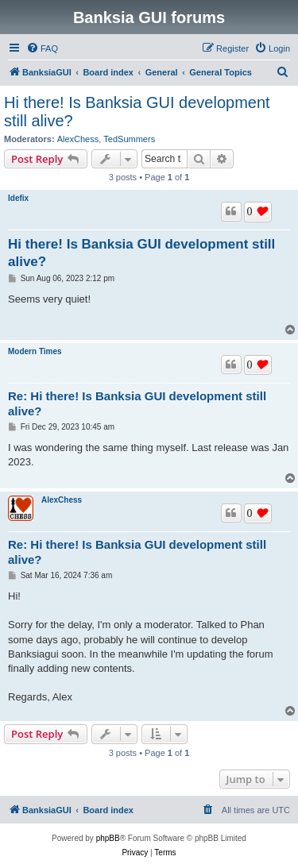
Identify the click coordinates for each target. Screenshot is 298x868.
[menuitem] (42, 48)
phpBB (108, 838)
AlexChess (78, 139)
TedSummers (129, 139)
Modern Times (35, 351)
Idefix (18, 198)
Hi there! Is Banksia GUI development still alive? (137, 112)
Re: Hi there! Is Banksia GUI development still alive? (137, 403)
